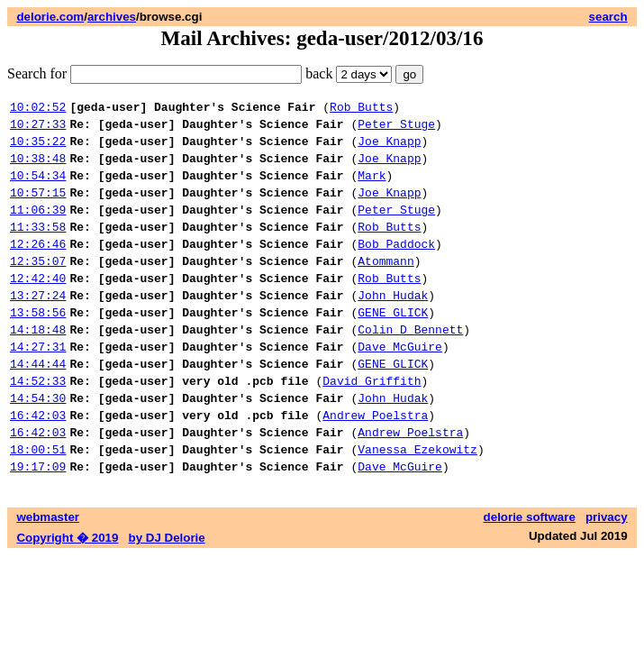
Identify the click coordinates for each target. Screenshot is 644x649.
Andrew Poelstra (375, 466)
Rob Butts (361, 109)
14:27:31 (38, 387)
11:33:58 (38, 248)
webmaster (48, 576)
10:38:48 (38, 169)
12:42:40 (38, 307)
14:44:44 (38, 407)
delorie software (530, 576)
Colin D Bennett (410, 367)
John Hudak (393, 327)
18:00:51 (38, 506)
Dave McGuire (400, 387)
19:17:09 (38, 526)
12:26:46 (38, 268)
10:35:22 (38, 149)
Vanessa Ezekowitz (417, 506)
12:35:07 (38, 288)
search (608, 17)
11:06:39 (38, 228)
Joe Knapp (389, 149)
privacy (607, 576)
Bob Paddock (396, 268)
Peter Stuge (396, 129)
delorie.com (50, 17)
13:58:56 (38, 347)
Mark (372, 188)
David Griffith (372, 426)
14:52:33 (38, 426)
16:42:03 (38, 466)
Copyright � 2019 (67, 597)
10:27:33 (38, 129)
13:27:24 (38, 327)
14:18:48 (38, 367)
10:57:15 (38, 208)
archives (112, 17)
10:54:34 (38, 188)
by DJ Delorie (167, 597)
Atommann (385, 288)
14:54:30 (38, 446)
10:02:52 (38, 109)
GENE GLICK (393, 347)
